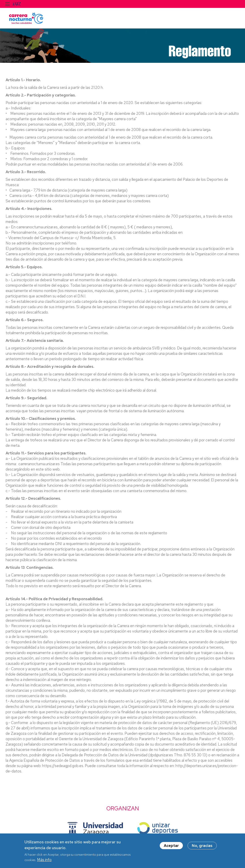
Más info (44, 861)
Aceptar (171, 848)
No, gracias (202, 848)
